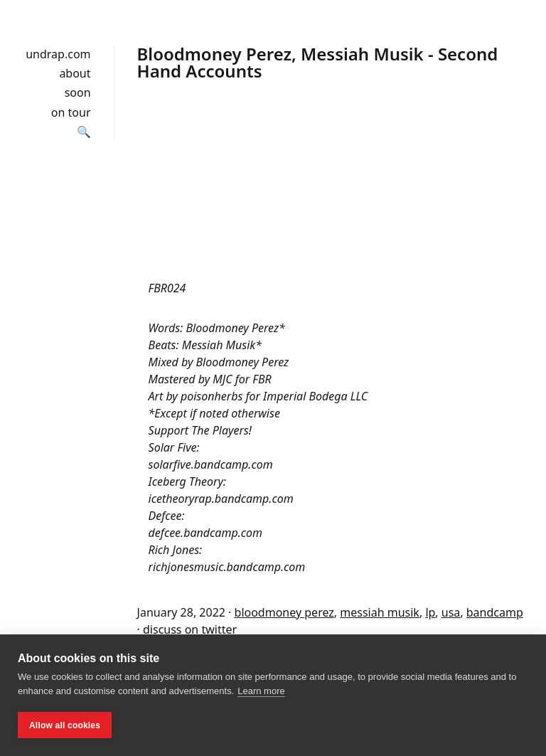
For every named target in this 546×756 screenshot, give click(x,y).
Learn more (261, 691)
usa (451, 612)
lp (430, 612)
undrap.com (58, 54)
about (75, 73)
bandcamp (495, 612)
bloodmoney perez (284, 612)
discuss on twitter (190, 629)
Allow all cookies (65, 725)
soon (78, 92)
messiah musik (380, 612)
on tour (71, 112)
